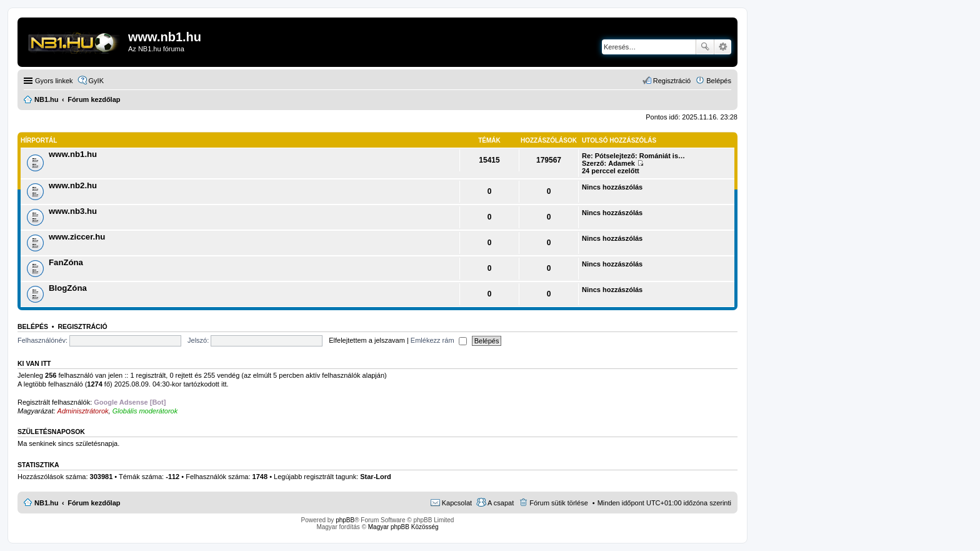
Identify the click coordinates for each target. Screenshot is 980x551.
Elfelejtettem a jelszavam (367, 340)
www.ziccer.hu (77, 237)
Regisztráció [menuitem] (672, 81)
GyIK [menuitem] (96, 81)
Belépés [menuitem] (719, 81)
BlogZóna (68, 288)
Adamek (622, 163)
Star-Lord (376, 477)
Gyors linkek (54, 81)
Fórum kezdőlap (94, 503)
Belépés (33, 326)
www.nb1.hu (73, 154)
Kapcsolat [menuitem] (457, 503)
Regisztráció (82, 326)
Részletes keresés (723, 47)
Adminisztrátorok (83, 411)
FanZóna (66, 262)
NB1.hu (47, 503)
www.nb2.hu (73, 185)
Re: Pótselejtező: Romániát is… (633, 156)
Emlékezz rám (439, 340)
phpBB (345, 520)
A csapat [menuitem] (501, 503)
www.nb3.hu (73, 211)
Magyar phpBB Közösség (403, 527)
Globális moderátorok (145, 411)
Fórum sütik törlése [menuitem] (559, 503)
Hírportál (39, 140)
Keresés (705, 47)
